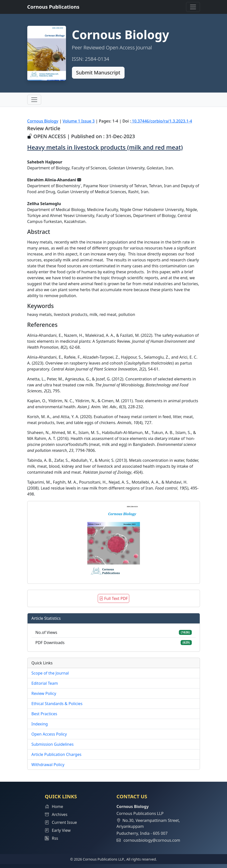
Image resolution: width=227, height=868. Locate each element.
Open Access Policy (49, 734)
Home (54, 806)
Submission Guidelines (53, 744)
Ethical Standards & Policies (57, 704)
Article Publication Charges (57, 754)
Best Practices (44, 714)
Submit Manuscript (98, 73)
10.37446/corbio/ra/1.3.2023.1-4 (162, 121)
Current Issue (61, 822)
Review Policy (44, 693)
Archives (56, 814)
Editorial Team (45, 683)
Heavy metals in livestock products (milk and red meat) (105, 147)
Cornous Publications (53, 7)
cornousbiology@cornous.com (152, 840)
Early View (58, 830)
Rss (52, 838)
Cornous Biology (43, 121)
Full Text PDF (113, 598)
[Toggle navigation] (193, 7)
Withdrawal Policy (48, 765)
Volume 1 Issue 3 (79, 121)
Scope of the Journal (50, 673)
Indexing (40, 724)
